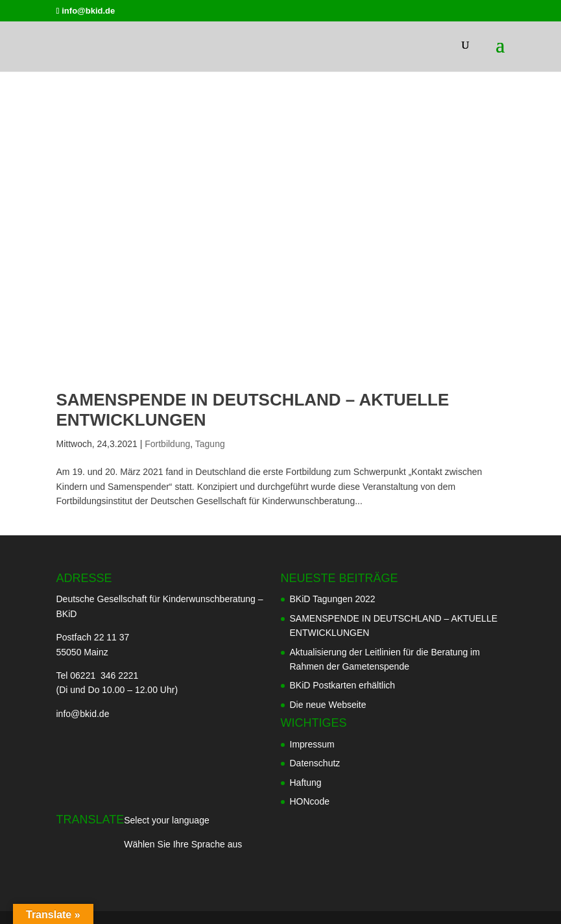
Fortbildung (167, 444)
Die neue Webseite (328, 705)
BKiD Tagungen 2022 (333, 599)
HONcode (310, 801)
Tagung (210, 444)
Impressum (312, 744)
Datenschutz (315, 763)
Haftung (306, 783)
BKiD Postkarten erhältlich (343, 685)
